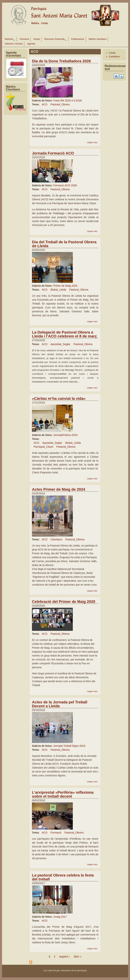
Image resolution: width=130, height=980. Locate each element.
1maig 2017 (60, 917)
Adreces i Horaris (14, 44)
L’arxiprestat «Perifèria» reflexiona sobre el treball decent (63, 794)
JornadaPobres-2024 (65, 435)
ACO (45, 104)
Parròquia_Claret (43, 447)
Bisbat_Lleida (58, 290)
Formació (56, 833)
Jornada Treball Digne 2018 (69, 746)
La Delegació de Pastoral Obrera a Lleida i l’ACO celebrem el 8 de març (64, 334)
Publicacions (78, 39)
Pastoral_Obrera (60, 104)
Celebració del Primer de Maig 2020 (64, 602)
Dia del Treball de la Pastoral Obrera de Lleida (64, 244)
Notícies (9, 40)
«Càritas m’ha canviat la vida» (59, 399)
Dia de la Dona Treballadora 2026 (61, 61)
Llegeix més (92, 142)
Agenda (31, 44)
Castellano (114, 57)
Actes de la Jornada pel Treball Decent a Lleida (60, 704)
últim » (77, 957)
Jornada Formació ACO (53, 153)
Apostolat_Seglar (60, 344)
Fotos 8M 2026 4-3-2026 (68, 101)
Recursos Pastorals (55, 40)
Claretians (56, 539)
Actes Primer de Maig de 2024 (58, 489)
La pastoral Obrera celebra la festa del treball (63, 877)
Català (112, 53)
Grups (37, 39)
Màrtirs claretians (98, 39)
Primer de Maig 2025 (65, 286)
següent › (64, 957)
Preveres (24, 39)
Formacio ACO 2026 (65, 185)
